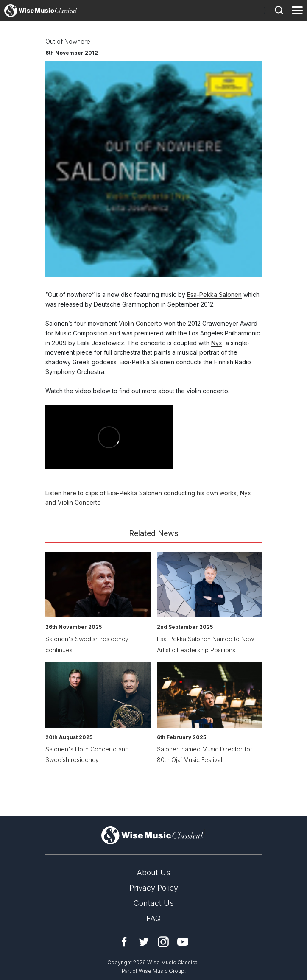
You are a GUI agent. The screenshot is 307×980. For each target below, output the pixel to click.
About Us (153, 873)
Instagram (163, 942)
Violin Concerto (140, 323)
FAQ (153, 918)
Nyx (217, 343)
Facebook (124, 942)
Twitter (144, 942)
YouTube (183, 942)
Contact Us (154, 903)
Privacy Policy (154, 888)
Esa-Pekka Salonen (214, 295)
